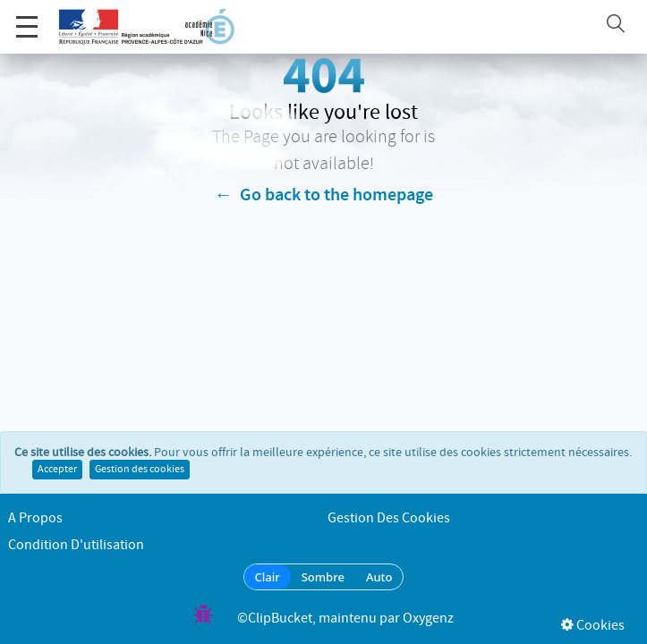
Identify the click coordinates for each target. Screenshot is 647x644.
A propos (35, 518)
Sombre (323, 577)
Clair (268, 577)
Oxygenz (428, 619)
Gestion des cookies (140, 471)
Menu (27, 17)
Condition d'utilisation (76, 545)
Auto (379, 577)
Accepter (57, 471)
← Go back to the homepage (324, 195)
